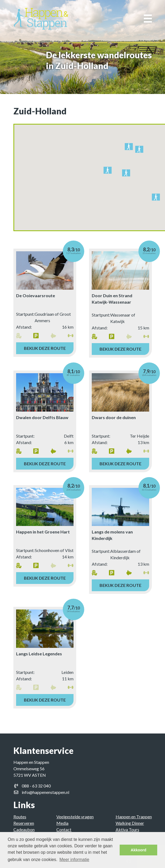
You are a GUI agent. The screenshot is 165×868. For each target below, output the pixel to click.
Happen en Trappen (134, 817)
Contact (64, 829)
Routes (20, 817)
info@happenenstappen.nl (45, 792)
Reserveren (24, 823)
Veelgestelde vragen (75, 817)
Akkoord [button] (138, 850)
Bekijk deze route (45, 348)
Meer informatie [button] (74, 860)
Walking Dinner (130, 823)
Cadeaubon (24, 829)
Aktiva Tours (127, 829)
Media (62, 823)
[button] (129, 148)
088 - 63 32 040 (36, 786)
